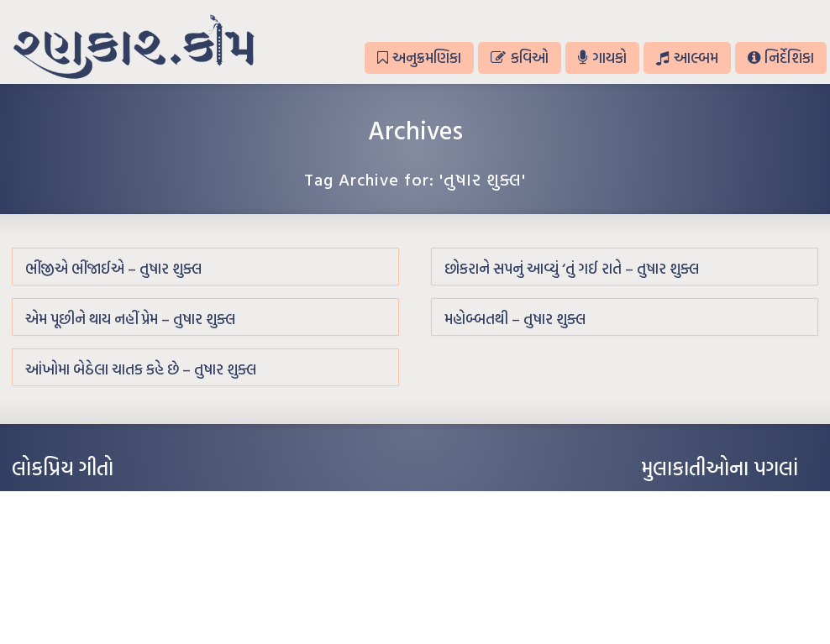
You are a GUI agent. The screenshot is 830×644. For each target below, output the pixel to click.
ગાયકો (602, 58)
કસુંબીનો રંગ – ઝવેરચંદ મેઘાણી (73, 601)
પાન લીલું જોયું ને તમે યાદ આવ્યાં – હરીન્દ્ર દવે (100, 551)
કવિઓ (519, 58)
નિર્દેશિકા (781, 58)
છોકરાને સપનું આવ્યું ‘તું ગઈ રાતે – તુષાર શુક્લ (572, 268)
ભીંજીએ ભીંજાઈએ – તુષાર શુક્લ (113, 268)
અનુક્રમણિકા (419, 58)
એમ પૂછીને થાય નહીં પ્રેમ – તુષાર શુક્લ (130, 319)
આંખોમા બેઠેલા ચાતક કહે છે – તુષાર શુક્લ (141, 369)
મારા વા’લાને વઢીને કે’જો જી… (70, 526)
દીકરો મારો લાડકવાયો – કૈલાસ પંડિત (83, 576)
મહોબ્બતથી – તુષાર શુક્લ (515, 319)
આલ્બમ (687, 58)
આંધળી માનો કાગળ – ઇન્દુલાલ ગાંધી (83, 500)
